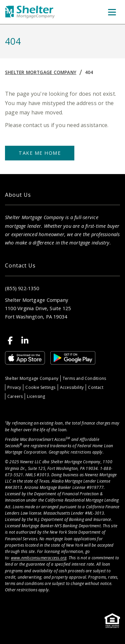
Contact (95, 387)
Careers (15, 396)
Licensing (36, 396)
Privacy (14, 387)
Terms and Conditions (84, 378)
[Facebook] (10, 341)
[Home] (30, 12)
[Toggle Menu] (112, 12)
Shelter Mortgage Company (41, 72)
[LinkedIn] (25, 341)
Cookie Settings (40, 387)
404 (89, 72)
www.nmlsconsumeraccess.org (39, 558)
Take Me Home (40, 153)
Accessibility (72, 387)
